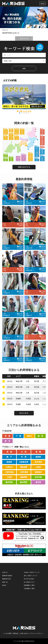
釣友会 (4, 585)
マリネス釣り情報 (19, 641)
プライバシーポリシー (37, 633)
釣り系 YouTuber (29, 579)
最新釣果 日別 (6, 579)
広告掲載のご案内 (29, 589)
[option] (24, 17)
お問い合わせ (24, 633)
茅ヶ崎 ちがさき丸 (24, 111)
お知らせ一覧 (24, 39)
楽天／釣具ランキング (31, 576)
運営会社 (16, 633)
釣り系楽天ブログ (29, 582)
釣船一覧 (5, 582)
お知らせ (5, 572)
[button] (44, 98)
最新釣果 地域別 (7, 576)
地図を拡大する (24, 167)
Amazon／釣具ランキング (32, 572)
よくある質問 (7, 633)
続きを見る (24, 413)
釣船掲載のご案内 (29, 585)
